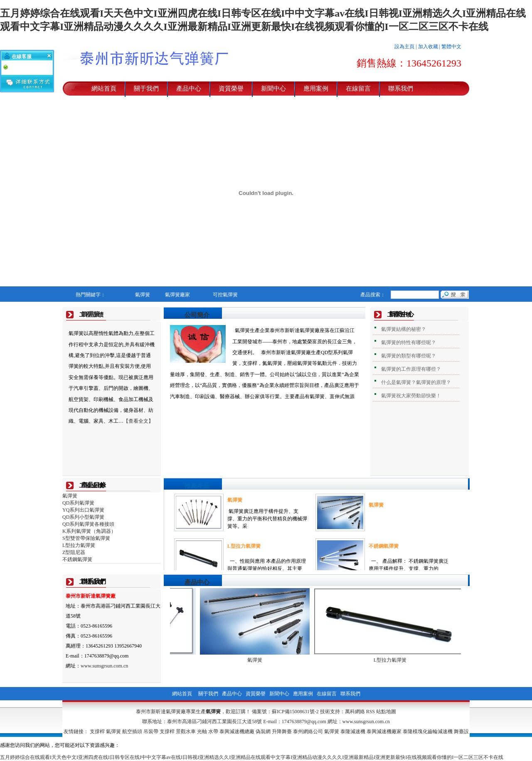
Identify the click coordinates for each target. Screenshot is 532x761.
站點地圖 (386, 712)
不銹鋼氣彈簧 (77, 559)
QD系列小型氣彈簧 (83, 517)
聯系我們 (401, 89)
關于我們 (146, 89)
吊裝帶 (151, 731)
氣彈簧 (90, 314)
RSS (371, 712)
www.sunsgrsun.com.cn (104, 666)
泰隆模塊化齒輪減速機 (428, 731)
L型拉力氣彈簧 (79, 545)
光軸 (202, 731)
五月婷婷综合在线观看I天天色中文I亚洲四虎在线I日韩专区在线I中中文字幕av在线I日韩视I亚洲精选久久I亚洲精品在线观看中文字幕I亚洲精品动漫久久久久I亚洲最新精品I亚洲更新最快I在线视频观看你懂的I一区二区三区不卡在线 (252, 757)
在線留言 (358, 89)
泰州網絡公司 (308, 731)
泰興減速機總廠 (237, 731)
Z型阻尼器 (74, 552)
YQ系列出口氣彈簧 (83, 510)
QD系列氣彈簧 (78, 503)
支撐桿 (97, 731)
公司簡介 (197, 315)
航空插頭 (132, 731)
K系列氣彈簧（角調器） (89, 531)
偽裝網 (263, 731)
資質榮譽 (231, 89)
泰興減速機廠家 (384, 731)
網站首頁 (104, 89)
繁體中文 (451, 47)
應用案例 (316, 89)
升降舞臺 (282, 731)
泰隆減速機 (353, 731)
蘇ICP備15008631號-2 (295, 712)
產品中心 (189, 89)
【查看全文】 (138, 421)
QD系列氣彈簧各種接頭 (88, 524)
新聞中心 (273, 89)
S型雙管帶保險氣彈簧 (86, 538)
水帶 (213, 731)
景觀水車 (186, 731)
